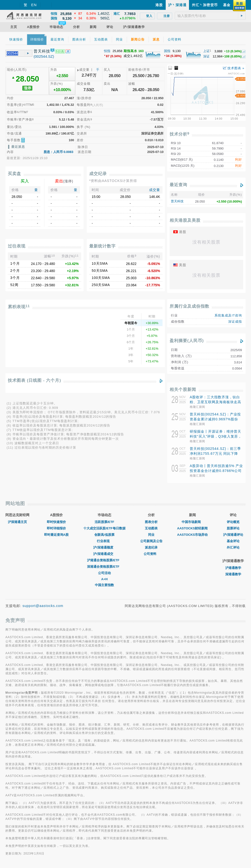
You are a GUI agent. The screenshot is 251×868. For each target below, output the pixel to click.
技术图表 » (234, 68)
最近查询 (178, 185)
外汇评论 (233, 547)
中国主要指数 (104, 585)
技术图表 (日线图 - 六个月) (34, 380)
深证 (206, 56)
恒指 (107, 51)
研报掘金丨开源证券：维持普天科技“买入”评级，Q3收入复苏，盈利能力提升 (216, 436)
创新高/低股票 (104, 535)
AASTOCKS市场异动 (193, 535)
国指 (167, 51)
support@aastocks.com (43, 606)
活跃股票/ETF (104, 522)
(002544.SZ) (44, 56)
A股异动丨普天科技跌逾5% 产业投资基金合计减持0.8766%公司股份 (216, 471)
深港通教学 (233, 574)
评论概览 (233, 522)
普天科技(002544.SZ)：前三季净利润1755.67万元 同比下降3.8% (215, 454)
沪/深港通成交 (104, 554)
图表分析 (151, 522)
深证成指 (235, 322)
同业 (151, 535)
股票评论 (233, 528)
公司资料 (151, 554)
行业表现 (104, 541)
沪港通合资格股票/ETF (104, 560)
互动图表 (151, 528)
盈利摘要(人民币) (187, 341)
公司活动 (104, 573)
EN (34, 5)
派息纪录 (151, 547)
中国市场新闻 (192, 522)
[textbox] (210, 16)
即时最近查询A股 (56, 535)
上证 (206, 51)
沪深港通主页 (17, 522)
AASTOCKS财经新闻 (193, 528)
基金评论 (233, 541)
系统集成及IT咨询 (228, 315)
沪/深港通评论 (233, 535)
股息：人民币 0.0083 (58, 152)
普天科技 (177, 201)
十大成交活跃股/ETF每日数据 (104, 528)
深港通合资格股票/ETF (104, 567)
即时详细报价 (56, 528)
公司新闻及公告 (151, 541)
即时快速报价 (56, 522)
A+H (104, 579)
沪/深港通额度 (104, 547)
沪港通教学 (233, 568)
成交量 (155, 190)
